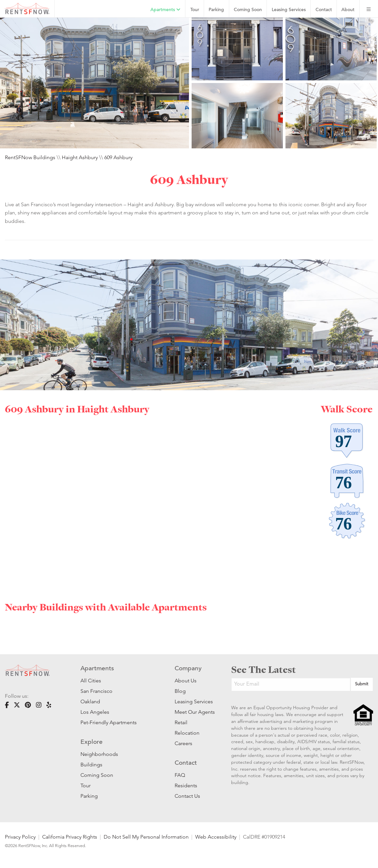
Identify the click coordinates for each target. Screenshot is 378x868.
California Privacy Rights (70, 837)
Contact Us (187, 796)
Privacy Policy (20, 837)
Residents (186, 785)
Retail (181, 722)
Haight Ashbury (80, 157)
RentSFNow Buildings (30, 157)
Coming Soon (248, 10)
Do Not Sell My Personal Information (146, 837)
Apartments (165, 10)
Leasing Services (193, 701)
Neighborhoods (99, 754)
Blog (180, 691)
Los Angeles (95, 712)
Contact (324, 10)
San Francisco (96, 691)
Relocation (187, 733)
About (348, 10)
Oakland (90, 701)
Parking (216, 10)
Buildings (91, 765)
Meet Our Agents (193, 712)
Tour (195, 10)
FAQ (180, 775)
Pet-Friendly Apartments (109, 722)
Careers (183, 743)
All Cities (91, 681)
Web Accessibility (216, 837)
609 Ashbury (118, 157)
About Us (186, 681)
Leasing (289, 10)
